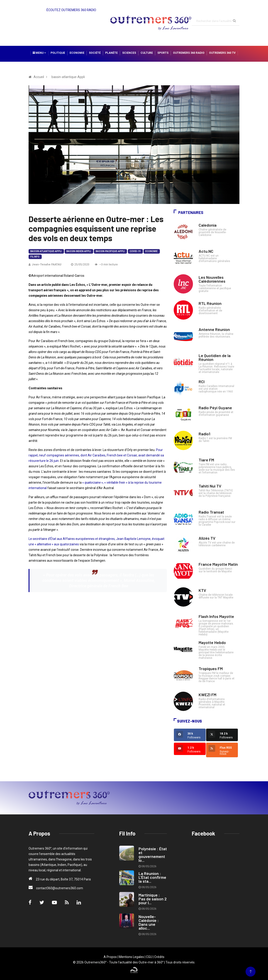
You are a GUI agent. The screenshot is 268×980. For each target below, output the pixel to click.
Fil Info (35, 257)
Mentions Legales (131, 957)
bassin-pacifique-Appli (110, 251)
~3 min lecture (106, 265)
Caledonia (208, 225)
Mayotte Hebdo (212, 642)
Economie (77, 53)
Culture (147, 53)
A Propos (110, 957)
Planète (111, 53)
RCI (202, 382)
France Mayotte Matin (218, 564)
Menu (39, 53)
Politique (58, 53)
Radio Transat (211, 512)
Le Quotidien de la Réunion (215, 357)
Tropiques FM (211, 669)
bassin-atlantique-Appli (46, 251)
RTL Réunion (210, 303)
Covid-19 (135, 251)
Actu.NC (206, 251)
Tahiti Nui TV (210, 486)
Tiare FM (206, 460)
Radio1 (204, 434)
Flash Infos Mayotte (216, 616)
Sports (163, 53)
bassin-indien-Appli (79, 251)
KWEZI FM (207, 695)
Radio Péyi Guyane (215, 408)
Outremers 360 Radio (189, 53)
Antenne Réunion (214, 329)
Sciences (129, 53)
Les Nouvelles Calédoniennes (212, 279)
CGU (149, 957)
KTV (202, 590)
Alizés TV (207, 538)
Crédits (159, 957)
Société (95, 53)
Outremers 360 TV (222, 53)
